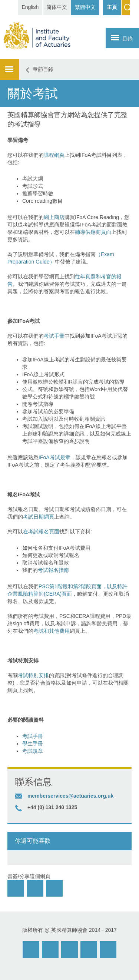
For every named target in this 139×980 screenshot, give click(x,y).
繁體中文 (85, 7)
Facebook (69, 949)
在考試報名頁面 (41, 532)
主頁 (112, 7)
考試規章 (33, 751)
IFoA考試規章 (54, 457)
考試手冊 (54, 336)
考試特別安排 (33, 675)
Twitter (89, 949)
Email (31, 949)
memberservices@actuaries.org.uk (70, 796)
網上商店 (54, 217)
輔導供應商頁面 (93, 232)
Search (126, 8)
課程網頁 (54, 155)
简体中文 (57, 7)
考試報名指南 (53, 570)
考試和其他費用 (52, 631)
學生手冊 (33, 744)
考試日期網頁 (39, 517)
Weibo (50, 949)
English (30, 7)
